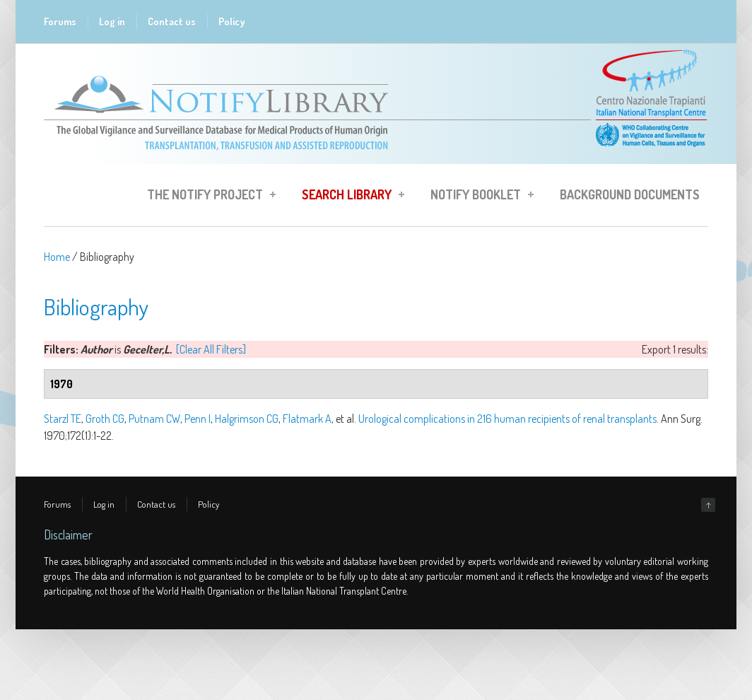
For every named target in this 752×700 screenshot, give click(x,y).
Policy (232, 22)
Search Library (349, 197)
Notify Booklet (478, 197)
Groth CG (105, 419)
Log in (112, 22)
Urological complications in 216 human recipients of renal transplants (507, 419)
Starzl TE (63, 419)
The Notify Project (207, 197)
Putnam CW (154, 419)
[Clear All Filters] (211, 349)
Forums (60, 22)
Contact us (172, 22)
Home (57, 257)
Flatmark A (307, 419)
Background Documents (630, 194)
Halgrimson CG (247, 419)
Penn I (198, 419)
